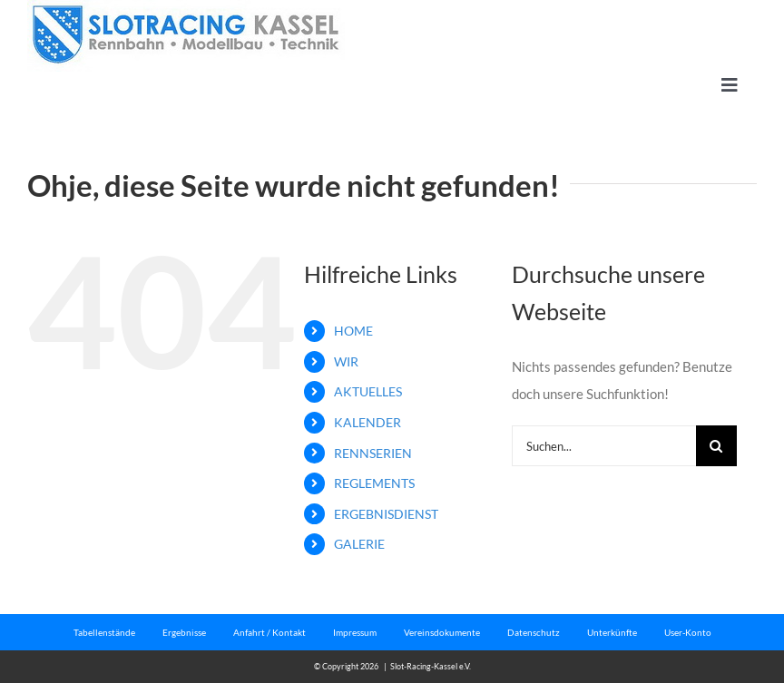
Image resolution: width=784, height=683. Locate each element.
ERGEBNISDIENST (386, 514)
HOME (353, 331)
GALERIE (359, 544)
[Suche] (716, 446)
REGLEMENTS (374, 483)
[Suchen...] (604, 446)
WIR (346, 361)
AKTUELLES (368, 391)
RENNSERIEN (373, 453)
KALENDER (367, 422)
